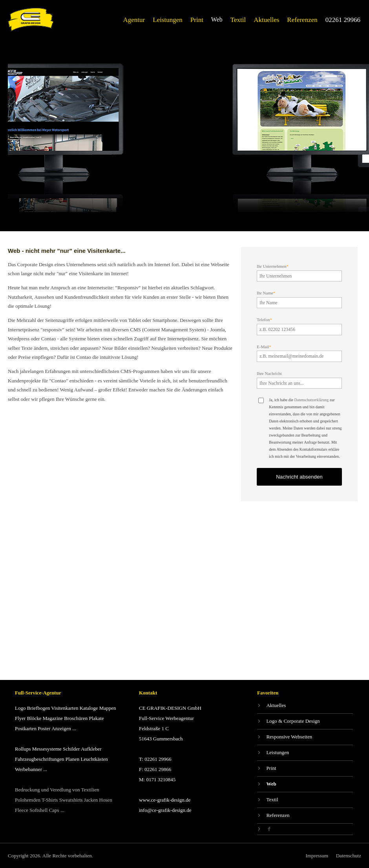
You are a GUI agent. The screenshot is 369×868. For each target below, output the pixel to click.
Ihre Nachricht (269, 373)
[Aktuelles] (266, 20)
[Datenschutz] (349, 856)
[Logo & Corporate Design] (305, 721)
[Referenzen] (302, 20)
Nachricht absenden (299, 477)
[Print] (197, 20)
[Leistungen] (168, 20)
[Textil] (238, 20)
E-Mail (264, 347)
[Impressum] (317, 856)
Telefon (264, 320)
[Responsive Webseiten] (305, 737)
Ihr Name (266, 293)
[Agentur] (134, 20)
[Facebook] (305, 829)
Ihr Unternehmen (273, 266)
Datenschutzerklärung (311, 400)
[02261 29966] (343, 20)
